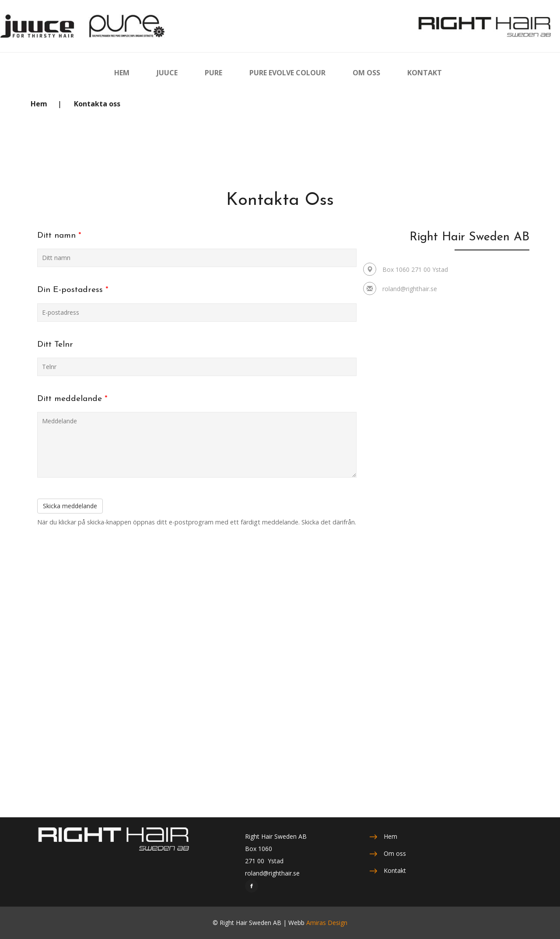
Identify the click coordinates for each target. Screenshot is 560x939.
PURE (213, 72)
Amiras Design (327, 923)
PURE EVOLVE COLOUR (287, 72)
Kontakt (395, 870)
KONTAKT (425, 72)
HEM (122, 72)
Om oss (395, 853)
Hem (39, 104)
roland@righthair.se (410, 289)
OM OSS (366, 72)
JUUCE (167, 72)
